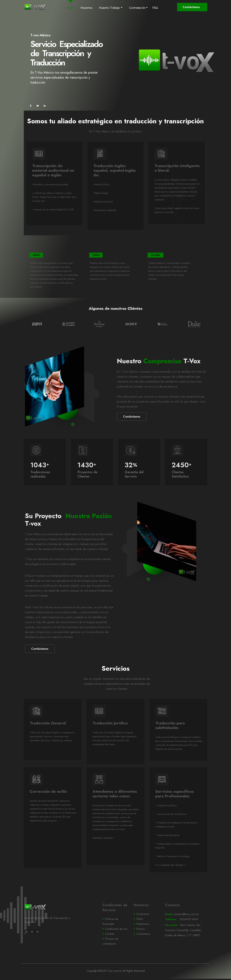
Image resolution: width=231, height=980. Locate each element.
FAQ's (146, 932)
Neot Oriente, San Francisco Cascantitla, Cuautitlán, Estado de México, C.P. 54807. (186, 944)
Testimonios (147, 937)
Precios (146, 942)
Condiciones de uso (116, 942)
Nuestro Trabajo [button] (109, 8)
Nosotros (87, 8)
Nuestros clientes (103, 851)
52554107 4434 (186, 932)
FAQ (155, 8)
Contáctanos (192, 7)
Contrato (115, 947)
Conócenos (147, 927)
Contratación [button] (137, 8)
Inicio (71, 8)
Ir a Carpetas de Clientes (171, 878)
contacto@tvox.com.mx (186, 927)
